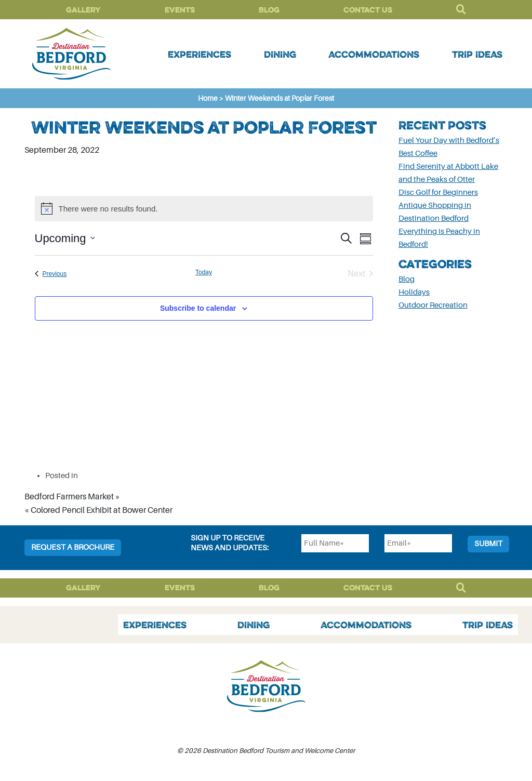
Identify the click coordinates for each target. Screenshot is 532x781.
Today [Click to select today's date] (204, 272)
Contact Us (368, 10)
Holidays (414, 292)
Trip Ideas (477, 54)
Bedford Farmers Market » (72, 497)
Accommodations (374, 54)
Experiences (199, 54)
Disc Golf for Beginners (438, 193)
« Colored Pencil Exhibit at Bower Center (98, 510)
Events (180, 10)
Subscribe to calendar (198, 308)
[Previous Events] (51, 274)
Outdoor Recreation (433, 305)
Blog (269, 10)
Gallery (83, 10)
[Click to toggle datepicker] (65, 238)
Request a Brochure (73, 547)
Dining (280, 54)
